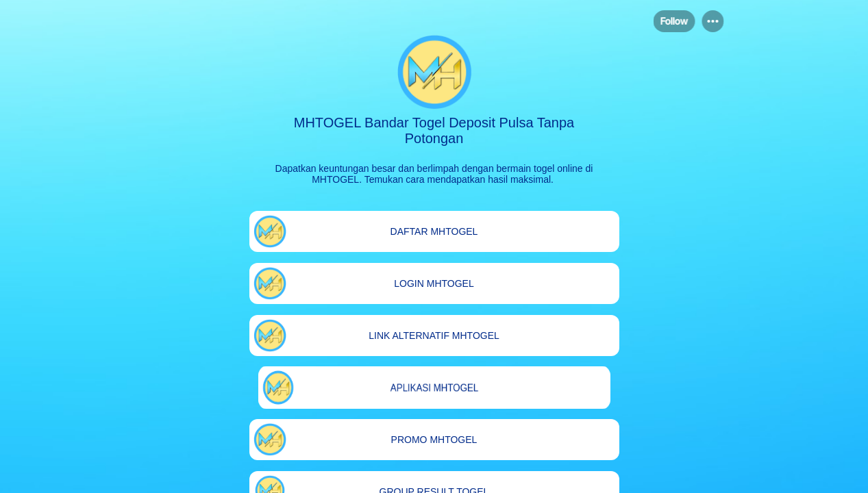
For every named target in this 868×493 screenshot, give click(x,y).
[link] (434, 231)
